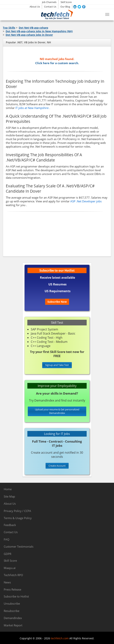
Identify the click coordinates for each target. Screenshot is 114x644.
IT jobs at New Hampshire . (33, 108)
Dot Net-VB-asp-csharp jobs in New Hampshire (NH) (39, 31)
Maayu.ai (10, 568)
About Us (35, 7)
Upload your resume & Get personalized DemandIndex (57, 411)
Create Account (57, 466)
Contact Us (50, 7)
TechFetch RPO (13, 575)
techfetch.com (60, 638)
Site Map (9, 496)
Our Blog (65, 7)
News (7, 582)
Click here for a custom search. (57, 63)
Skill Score (66, 2)
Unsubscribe (12, 603)
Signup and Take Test (57, 365)
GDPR (7, 554)
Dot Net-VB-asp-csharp (33, 28)
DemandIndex (13, 618)
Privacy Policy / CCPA (17, 511)
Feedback (10, 525)
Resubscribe (12, 611)
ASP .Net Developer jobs (86, 201)
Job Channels (49, 2)
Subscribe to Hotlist (16, 596)
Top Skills (9, 28)
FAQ (7, 539)
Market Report (13, 625)
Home (8, 489)
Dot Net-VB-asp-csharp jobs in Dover (29, 35)
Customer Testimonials (19, 546)
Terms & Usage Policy (18, 518)
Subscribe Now (57, 302)
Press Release (12, 589)
